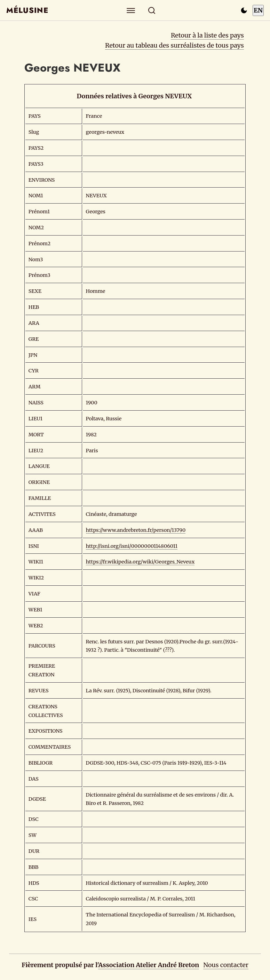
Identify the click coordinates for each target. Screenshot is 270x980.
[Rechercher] (152, 10)
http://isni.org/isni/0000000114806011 (132, 546)
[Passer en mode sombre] (244, 10)
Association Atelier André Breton (149, 965)
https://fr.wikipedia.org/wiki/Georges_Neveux (140, 562)
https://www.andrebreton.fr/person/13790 (136, 530)
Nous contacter (226, 965)
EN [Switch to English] (258, 10)
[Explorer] (131, 10)
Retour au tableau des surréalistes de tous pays (174, 45)
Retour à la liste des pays (207, 35)
